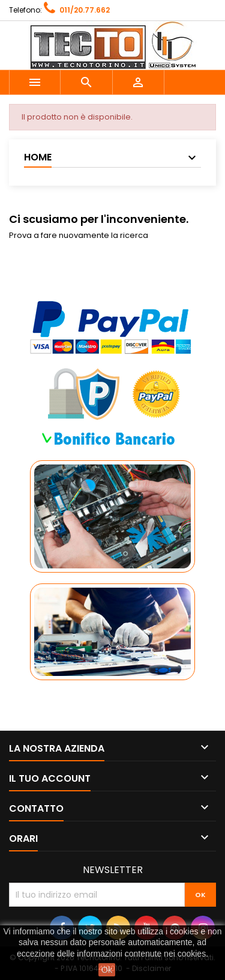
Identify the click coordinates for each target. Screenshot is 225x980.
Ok (107, 970)
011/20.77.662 (85, 10)
